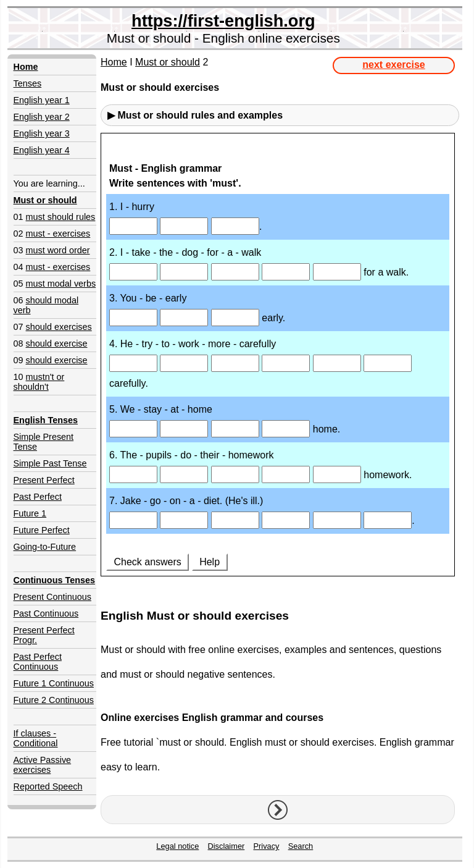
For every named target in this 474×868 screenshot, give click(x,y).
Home (114, 62)
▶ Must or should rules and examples (195, 115)
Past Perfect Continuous (38, 662)
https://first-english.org (223, 21)
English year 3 (42, 133)
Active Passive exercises (43, 765)
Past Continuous (46, 613)
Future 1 (30, 513)
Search (301, 846)
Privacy (267, 846)
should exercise (57, 343)
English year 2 (42, 117)
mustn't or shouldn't (39, 382)
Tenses (28, 83)
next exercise (393, 65)
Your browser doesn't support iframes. (278, 366)
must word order (58, 250)
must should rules (61, 217)
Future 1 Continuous (54, 683)
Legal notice (177, 846)
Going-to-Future (45, 547)
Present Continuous (52, 597)
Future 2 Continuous (54, 700)
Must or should (168, 62)
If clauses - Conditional (36, 738)
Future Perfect (42, 530)
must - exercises (58, 234)
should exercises (59, 327)
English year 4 (42, 150)
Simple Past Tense (50, 463)
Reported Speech (48, 786)
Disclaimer (227, 846)
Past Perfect (38, 497)
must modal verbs (61, 284)
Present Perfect (44, 480)
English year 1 (42, 100)
